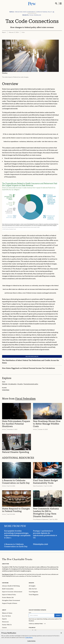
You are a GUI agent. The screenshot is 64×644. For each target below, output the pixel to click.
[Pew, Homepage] (32, 3)
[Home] (17, 559)
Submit (58, 615)
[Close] (61, 634)
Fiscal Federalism (25, 399)
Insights (31, 583)
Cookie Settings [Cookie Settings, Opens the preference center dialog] (31, 642)
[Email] (42, 615)
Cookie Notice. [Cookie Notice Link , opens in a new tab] (29, 638)
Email (30, 613)
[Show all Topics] (53, 12)
